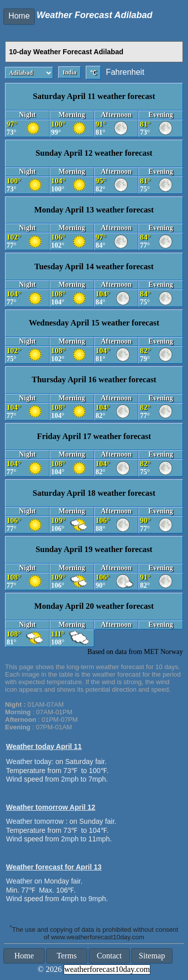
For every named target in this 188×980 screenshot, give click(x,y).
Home (19, 16)
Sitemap (152, 956)
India (69, 72)
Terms (67, 956)
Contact (109, 956)
